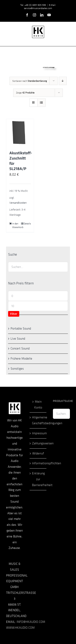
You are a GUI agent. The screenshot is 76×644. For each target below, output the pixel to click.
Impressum (38, 433)
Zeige (25, 93)
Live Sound (18, 339)
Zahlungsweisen (38, 443)
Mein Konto (38, 405)
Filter (14, 314)
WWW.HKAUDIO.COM (20, 628)
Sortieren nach (30, 81)
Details (27, 224)
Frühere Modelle (21, 359)
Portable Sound (21, 329)
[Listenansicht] (41, 103)
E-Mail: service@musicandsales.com (40, 7)
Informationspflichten (38, 463)
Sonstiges (17, 369)
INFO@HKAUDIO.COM (31, 622)
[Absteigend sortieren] (63, 81)
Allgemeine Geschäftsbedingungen (38, 420)
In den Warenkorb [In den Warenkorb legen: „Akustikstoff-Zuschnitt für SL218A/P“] (16, 225)
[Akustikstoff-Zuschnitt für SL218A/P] (20, 133)
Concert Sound (20, 348)
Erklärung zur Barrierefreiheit (38, 479)
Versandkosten (18, 203)
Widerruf (38, 453)
